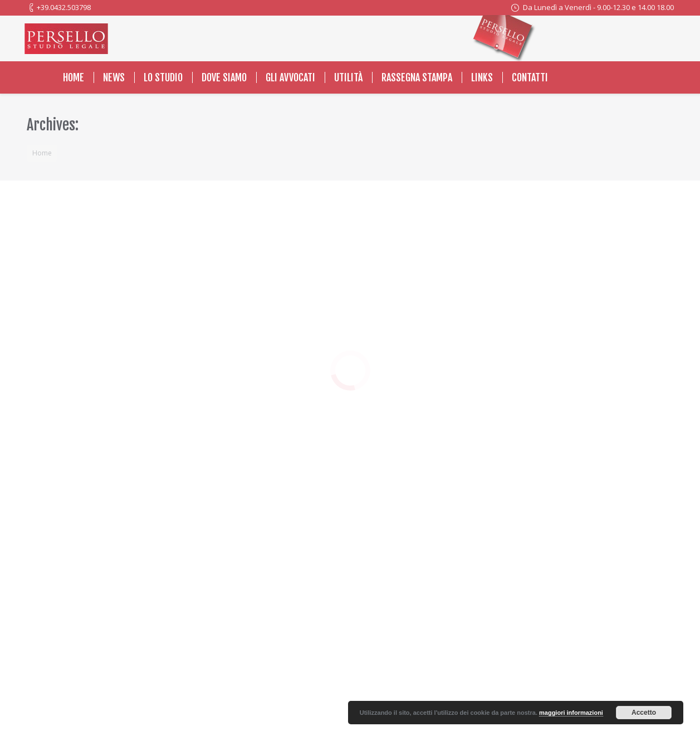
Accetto (644, 713)
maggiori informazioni (571, 713)
